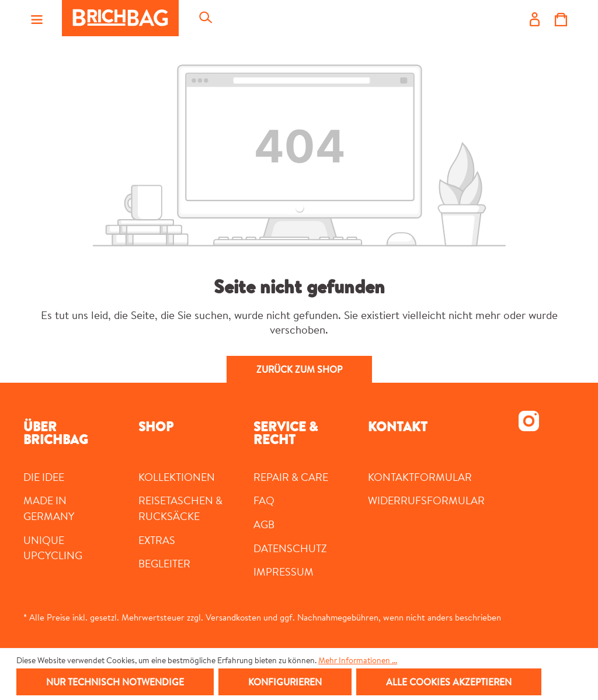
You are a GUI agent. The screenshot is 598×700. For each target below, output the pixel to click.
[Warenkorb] (561, 18)
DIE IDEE (44, 477)
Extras (157, 540)
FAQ (264, 500)
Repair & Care (291, 477)
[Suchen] (205, 18)
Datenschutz (290, 548)
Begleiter (164, 563)
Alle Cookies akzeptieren (449, 682)
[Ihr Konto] (535, 18)
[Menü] (37, 18)
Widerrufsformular (426, 500)
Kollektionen (177, 477)
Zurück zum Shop (299, 369)
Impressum (284, 571)
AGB (264, 524)
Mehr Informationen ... (358, 660)
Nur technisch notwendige (115, 682)
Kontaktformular (420, 477)
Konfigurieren (285, 682)
